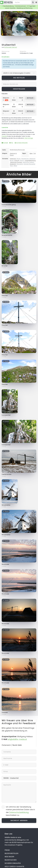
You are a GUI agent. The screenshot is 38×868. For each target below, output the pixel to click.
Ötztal (15, 166)
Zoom (33, 13)
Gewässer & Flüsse (13, 154)
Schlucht (17, 160)
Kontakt (5, 143)
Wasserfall (20, 164)
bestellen (30, 98)
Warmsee (5, 564)
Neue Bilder (9, 857)
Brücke (19, 159)
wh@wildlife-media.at (17, 739)
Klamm (22, 160)
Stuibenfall (9, 45)
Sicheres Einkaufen (21, 143)
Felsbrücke (13, 159)
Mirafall (5, 266)
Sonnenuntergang (9, 205)
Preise (7, 850)
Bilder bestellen (11, 853)
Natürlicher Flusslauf (16, 162)
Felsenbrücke (25, 159)
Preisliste (4, 136)
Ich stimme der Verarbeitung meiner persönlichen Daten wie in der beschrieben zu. (20, 811)
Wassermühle (7, 235)
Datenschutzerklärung (19, 812)
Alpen (31, 153)
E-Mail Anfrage (28, 138)
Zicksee (5, 712)
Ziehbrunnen (7, 474)
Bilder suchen (10, 860)
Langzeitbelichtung (30, 160)
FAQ (11, 143)
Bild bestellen (19, 78)
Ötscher (5, 296)
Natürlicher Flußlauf (28, 162)
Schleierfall (6, 415)
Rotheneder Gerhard (11, 47)
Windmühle (6, 505)
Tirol (35, 153)
